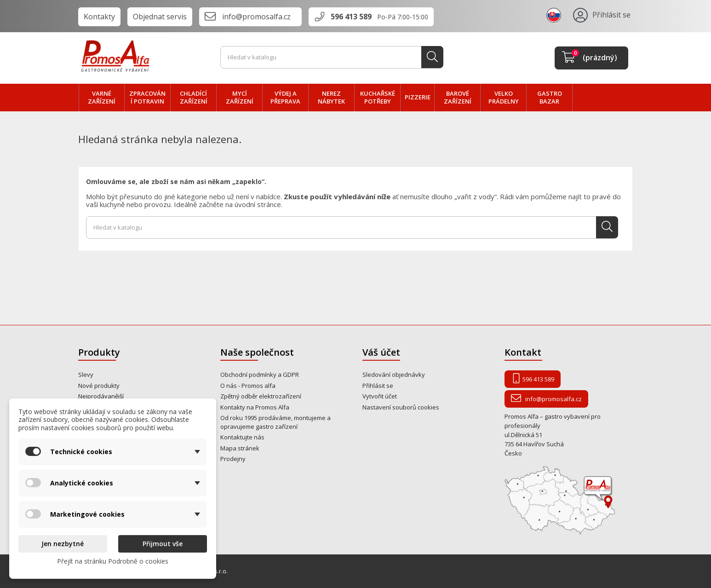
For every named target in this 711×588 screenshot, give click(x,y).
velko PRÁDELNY (504, 98)
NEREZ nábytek (331, 98)
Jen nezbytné (63, 544)
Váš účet (381, 352)
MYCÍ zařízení (240, 98)
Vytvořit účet (380, 396)
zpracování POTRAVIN (147, 98)
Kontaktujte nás (242, 437)
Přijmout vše (163, 544)
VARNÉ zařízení (102, 98)
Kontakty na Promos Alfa (255, 407)
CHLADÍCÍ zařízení (194, 98)
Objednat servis (160, 17)
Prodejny (233, 459)
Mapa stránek (240, 448)
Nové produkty (99, 386)
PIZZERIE (418, 97)
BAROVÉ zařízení (458, 98)
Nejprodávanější (101, 396)
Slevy (86, 375)
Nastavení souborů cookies (401, 407)
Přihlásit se (378, 386)
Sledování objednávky (394, 375)
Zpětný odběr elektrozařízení (261, 396)
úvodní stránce (258, 204)
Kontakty (99, 17)
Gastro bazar (550, 98)
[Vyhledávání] (332, 58)
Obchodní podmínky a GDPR (260, 375)
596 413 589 (351, 17)
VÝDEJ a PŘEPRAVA (285, 98)
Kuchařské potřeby (378, 98)
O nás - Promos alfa (248, 386)
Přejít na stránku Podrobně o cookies (113, 561)
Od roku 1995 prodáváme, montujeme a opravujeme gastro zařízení (275, 422)
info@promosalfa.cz (256, 17)
